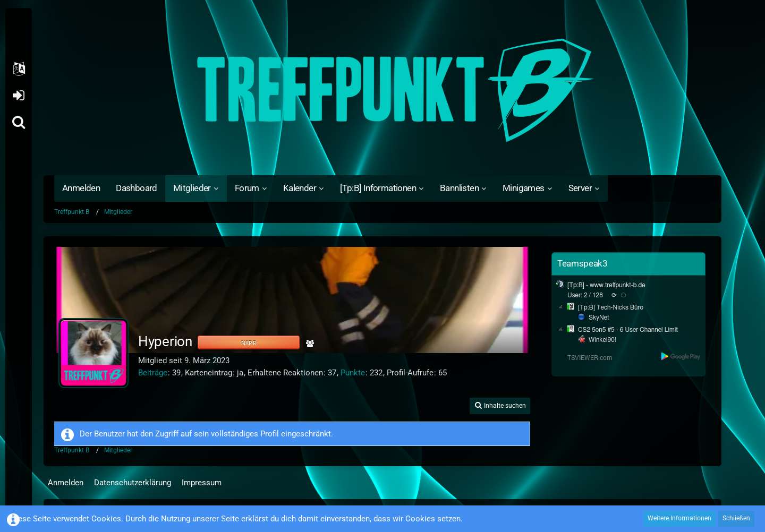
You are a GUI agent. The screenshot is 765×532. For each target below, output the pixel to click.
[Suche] (19, 122)
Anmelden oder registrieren (18, 96)
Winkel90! (603, 340)
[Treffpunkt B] (382, 90)
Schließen (736, 518)
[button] (19, 69)
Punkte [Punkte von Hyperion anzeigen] (353, 373)
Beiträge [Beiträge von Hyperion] (153, 373)
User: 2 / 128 (585, 295)
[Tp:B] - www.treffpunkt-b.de (606, 285)
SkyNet (599, 318)
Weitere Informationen (679, 518)
